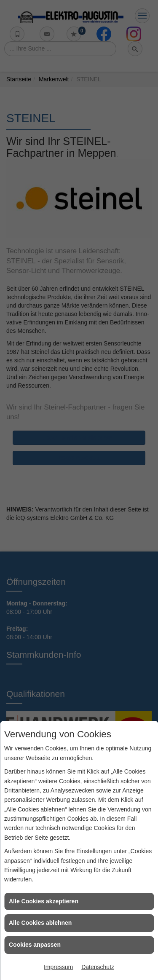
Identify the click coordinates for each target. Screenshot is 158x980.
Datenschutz (98, 967)
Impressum (58, 967)
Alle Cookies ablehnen (40, 923)
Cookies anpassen (35, 945)
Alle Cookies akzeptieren (44, 901)
